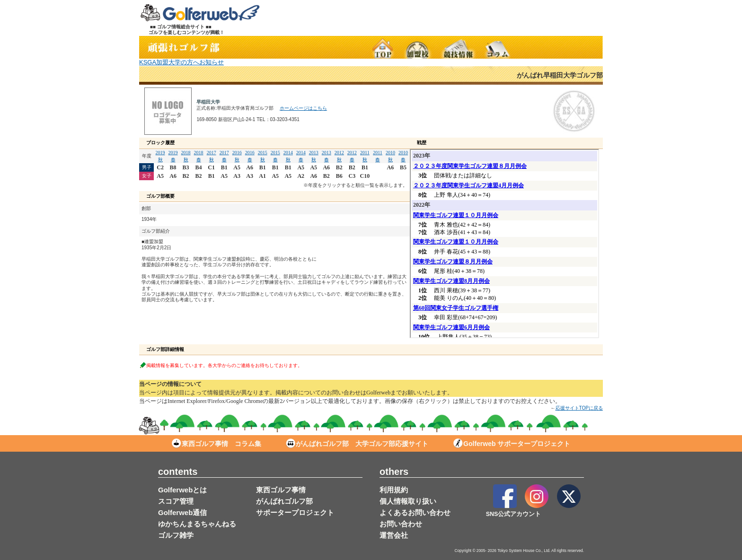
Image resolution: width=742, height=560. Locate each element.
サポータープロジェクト (295, 512)
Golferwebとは (182, 490)
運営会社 (394, 535)
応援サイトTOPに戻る (579, 408)
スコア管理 (176, 501)
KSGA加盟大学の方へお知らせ (181, 62)
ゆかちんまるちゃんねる (197, 524)
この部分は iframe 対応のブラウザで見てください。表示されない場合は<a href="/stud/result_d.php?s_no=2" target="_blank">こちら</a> (504, 244)
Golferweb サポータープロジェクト (512, 444)
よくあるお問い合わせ (415, 512)
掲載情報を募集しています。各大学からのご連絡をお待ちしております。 (224, 365)
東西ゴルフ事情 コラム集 (216, 444)
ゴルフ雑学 (176, 535)
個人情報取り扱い (408, 501)
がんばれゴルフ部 (284, 501)
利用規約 (394, 490)
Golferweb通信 (182, 512)
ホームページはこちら (303, 108)
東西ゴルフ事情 (281, 490)
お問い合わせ (401, 524)
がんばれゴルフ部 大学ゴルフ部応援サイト (357, 444)
